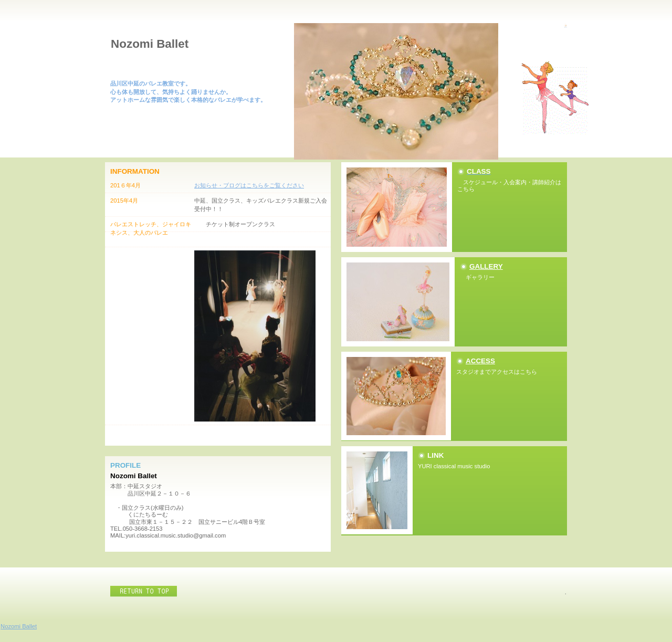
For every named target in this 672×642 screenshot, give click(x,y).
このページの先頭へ (144, 591)
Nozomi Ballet (19, 626)
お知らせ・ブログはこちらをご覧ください (249, 185)
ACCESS (480, 361)
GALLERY (486, 266)
